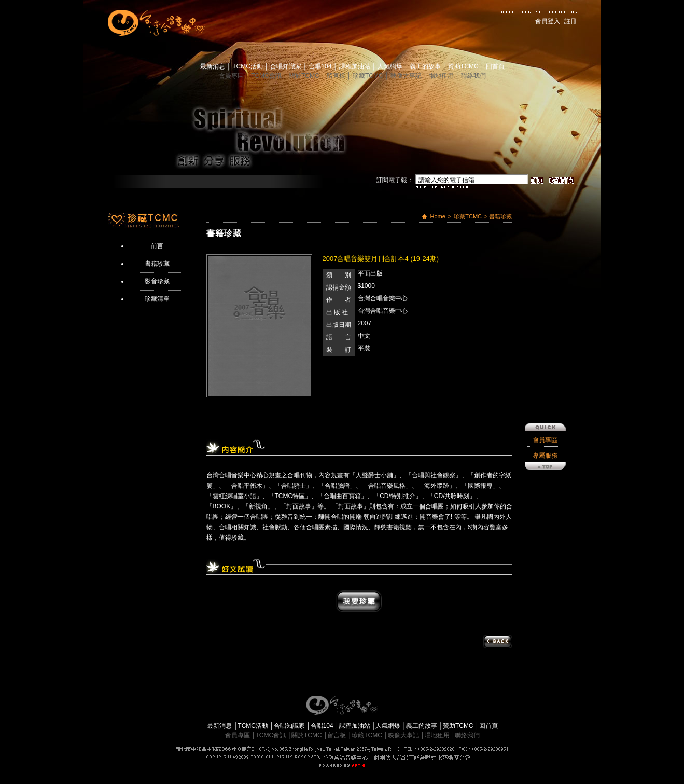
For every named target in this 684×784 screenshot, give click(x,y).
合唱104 (321, 66)
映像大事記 (407, 76)
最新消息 (213, 66)
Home (437, 216)
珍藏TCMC (369, 76)
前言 (157, 246)
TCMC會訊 (267, 76)
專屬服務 (545, 409)
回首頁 (495, 66)
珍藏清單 (157, 299)
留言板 (337, 76)
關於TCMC (305, 76)
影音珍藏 (157, 281)
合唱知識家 (287, 66)
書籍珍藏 (157, 264)
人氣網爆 (391, 66)
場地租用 (442, 76)
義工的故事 (426, 66)
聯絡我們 (473, 76)
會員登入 (548, 21)
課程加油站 (355, 66)
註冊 (570, 21)
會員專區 (232, 76)
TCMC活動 (248, 66)
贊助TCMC (464, 66)
